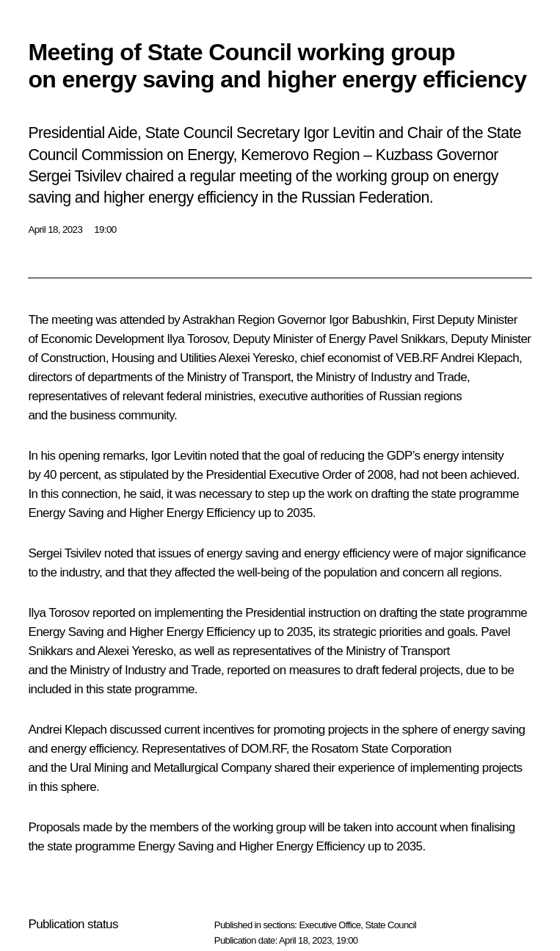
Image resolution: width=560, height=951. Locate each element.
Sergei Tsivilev (64, 553)
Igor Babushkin (367, 320)
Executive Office (330, 925)
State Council (391, 925)
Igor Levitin (178, 456)
